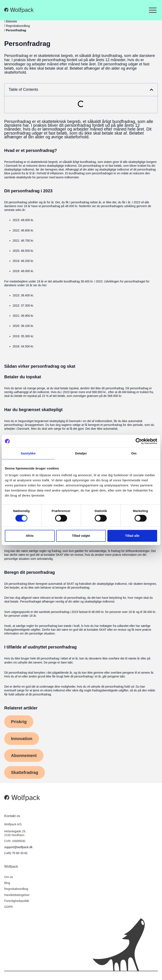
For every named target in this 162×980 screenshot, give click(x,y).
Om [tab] (134, 453)
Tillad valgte (81, 536)
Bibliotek (11, 21)
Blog (7, 883)
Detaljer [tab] (81, 453)
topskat (74, 388)
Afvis (30, 536)
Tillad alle (132, 536)
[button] (151, 90)
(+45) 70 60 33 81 (16, 853)
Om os (9, 877)
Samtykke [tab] (28, 453)
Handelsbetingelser (17, 895)
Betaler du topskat (23, 377)
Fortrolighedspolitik (17, 901)
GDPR (8, 907)
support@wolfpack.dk (18, 847)
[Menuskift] (153, 10)
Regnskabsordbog (18, 26)
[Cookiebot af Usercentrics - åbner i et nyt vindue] (139, 441)
